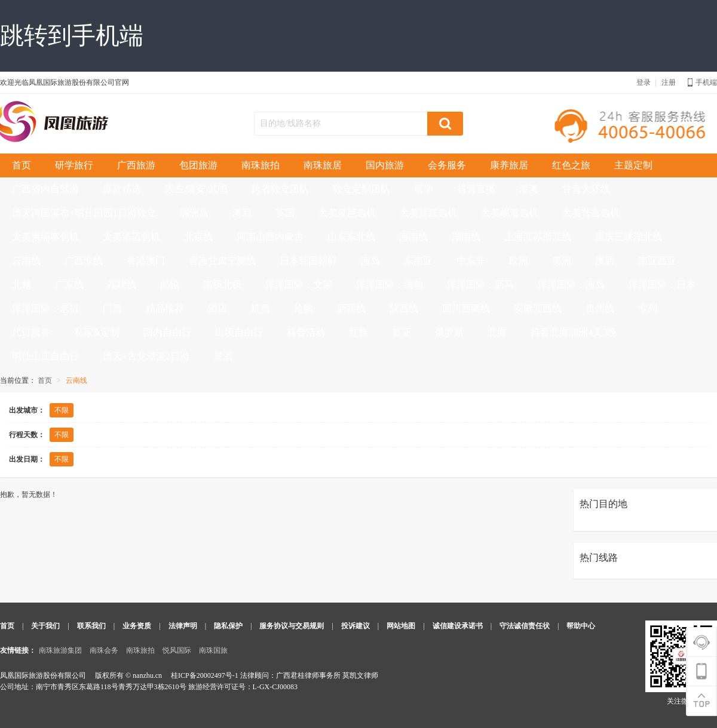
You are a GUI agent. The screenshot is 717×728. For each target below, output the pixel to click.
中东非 (471, 261)
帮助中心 (581, 626)
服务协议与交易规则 (292, 626)
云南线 (26, 261)
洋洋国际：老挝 (45, 308)
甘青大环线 (586, 189)
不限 (62, 410)
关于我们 (45, 626)
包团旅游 (198, 165)
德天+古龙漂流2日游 (146, 356)
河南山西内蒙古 (270, 237)
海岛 (370, 261)
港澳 (529, 189)
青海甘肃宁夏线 (222, 261)
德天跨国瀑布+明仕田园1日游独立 (84, 213)
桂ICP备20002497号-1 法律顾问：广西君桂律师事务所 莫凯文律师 (275, 675)
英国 (285, 213)
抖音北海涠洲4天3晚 (574, 332)
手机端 (702, 82)
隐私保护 (228, 626)
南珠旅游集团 (60, 650)
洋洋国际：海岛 (571, 285)
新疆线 (351, 308)
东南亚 (418, 261)
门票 (112, 308)
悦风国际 (177, 650)
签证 (402, 332)
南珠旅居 (323, 165)
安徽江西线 (538, 308)
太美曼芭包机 (347, 213)
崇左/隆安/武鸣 (196, 189)
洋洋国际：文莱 (299, 285)
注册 (669, 82)
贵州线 (600, 308)
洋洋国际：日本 (662, 285)
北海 (497, 332)
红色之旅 (571, 165)
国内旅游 (385, 165)
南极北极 (222, 285)
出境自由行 (239, 332)
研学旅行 (74, 165)
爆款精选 (122, 189)
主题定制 (633, 165)
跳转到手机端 (72, 36)
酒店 (217, 308)
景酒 (223, 356)
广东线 (69, 285)
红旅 (358, 332)
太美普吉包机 (591, 213)
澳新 (242, 213)
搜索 (445, 124)
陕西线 (404, 308)
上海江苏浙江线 (538, 237)
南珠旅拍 (261, 165)
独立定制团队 (361, 189)
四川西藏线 (466, 308)
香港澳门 (146, 261)
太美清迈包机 (131, 237)
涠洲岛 (194, 213)
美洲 (562, 261)
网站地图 (401, 626)
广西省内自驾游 (45, 189)
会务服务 (447, 165)
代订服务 (31, 332)
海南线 (413, 237)
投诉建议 (356, 626)
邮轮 (170, 285)
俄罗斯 (449, 332)
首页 (22, 165)
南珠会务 (104, 650)
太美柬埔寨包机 (45, 237)
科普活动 (306, 332)
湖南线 (466, 237)
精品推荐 (165, 308)
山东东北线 (351, 237)
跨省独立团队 (280, 189)
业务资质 (137, 626)
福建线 (122, 285)
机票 (261, 308)
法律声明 (183, 626)
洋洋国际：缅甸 (390, 285)
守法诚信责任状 (525, 626)
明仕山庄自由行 (45, 356)
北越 (22, 285)
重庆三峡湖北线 (629, 237)
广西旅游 (136, 165)
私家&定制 (97, 332)
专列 (648, 308)
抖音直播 (476, 189)
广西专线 (84, 261)
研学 (424, 189)
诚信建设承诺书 (458, 626)
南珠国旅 (213, 650)
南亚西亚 (657, 261)
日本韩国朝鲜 (308, 261)
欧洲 (519, 261)
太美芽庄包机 (428, 213)
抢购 (304, 308)
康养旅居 (509, 165)
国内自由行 (167, 332)
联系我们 (91, 626)
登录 (644, 82)
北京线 (198, 237)
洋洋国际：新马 (480, 285)
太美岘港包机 (510, 213)
